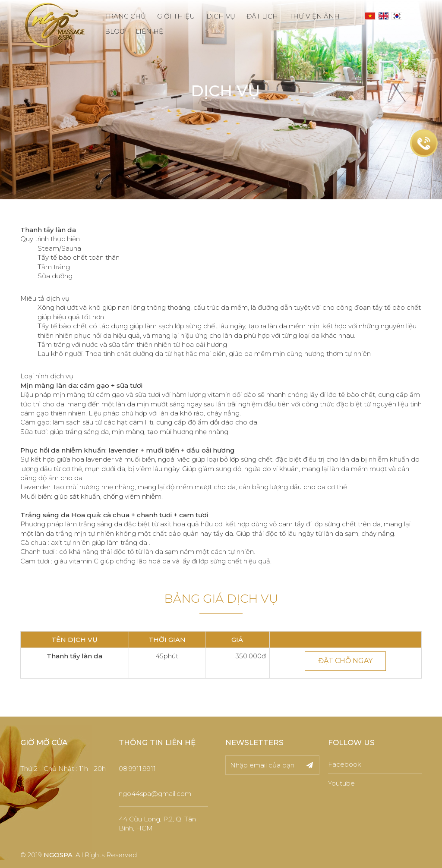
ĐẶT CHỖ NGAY (345, 661)
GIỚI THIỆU (176, 16)
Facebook (345, 764)
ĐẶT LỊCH (262, 16)
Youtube (341, 783)
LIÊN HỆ (149, 31)
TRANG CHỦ (125, 16)
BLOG (115, 31)
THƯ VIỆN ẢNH (314, 16)
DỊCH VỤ (221, 16)
